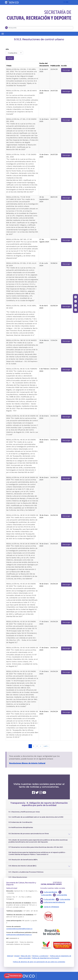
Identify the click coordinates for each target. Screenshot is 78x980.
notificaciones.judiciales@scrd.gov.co (19, 935)
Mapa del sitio (26, 956)
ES (67, 2)
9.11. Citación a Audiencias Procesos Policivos (26, 872)
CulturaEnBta (49, 899)
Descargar (66, 70)
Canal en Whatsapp (51, 907)
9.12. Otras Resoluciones (18, 877)
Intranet (17, 956)
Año (7, 49)
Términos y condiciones (40, 956)
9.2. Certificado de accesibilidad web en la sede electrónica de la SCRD (36, 817)
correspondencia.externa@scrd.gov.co (19, 929)
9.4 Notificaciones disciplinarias (21, 827)
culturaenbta (62, 895)
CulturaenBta (46, 895)
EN (64, 2)
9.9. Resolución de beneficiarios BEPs (23, 860)
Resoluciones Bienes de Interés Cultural (27, 763)
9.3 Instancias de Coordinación (20, 822)
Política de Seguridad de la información (46, 958)
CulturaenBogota (51, 892)
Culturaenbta (65, 899)
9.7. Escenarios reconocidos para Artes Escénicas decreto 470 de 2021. (36, 847)
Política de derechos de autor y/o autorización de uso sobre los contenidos (39, 962)
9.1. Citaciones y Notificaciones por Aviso (24, 812)
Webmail (10, 956)
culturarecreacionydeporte (54, 902)
